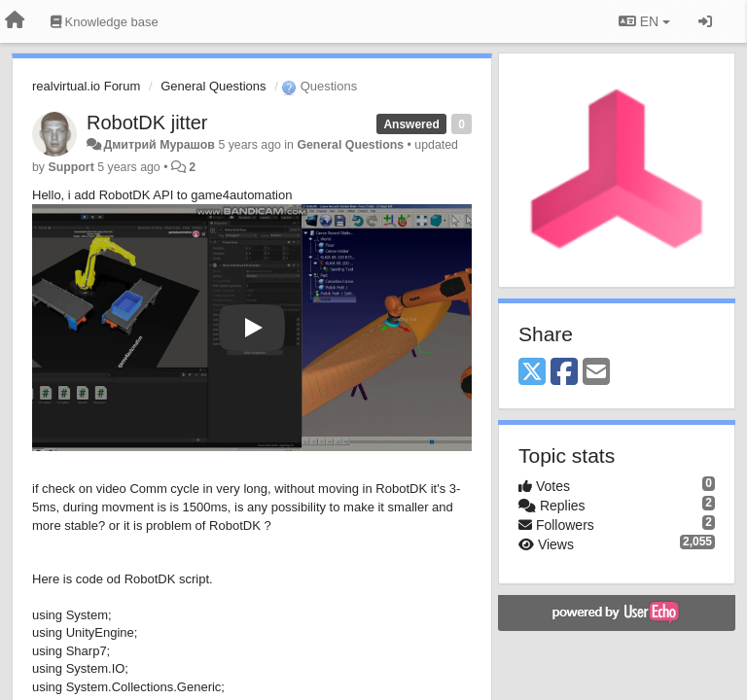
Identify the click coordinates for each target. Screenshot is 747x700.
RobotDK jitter (147, 122)
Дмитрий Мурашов (159, 145)
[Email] (596, 373)
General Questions (213, 86)
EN (644, 21)
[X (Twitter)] (532, 373)
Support (71, 167)
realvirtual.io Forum (86, 86)
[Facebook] (564, 373)
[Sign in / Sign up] (705, 21)
